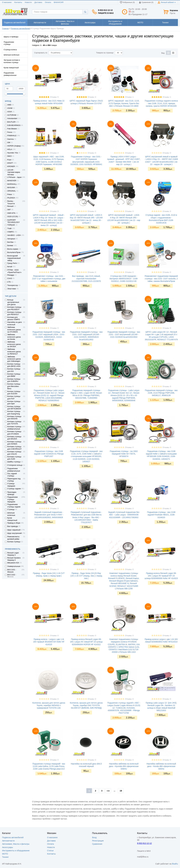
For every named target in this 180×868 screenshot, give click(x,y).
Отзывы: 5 (54, 97)
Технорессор (13, 285)
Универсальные (14, 566)
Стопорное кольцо (15, 465)
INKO (9, 156)
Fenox (10, 132)
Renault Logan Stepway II (13, 554)
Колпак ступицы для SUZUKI (14, 393)
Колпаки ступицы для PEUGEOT (14, 308)
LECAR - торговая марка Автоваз (14, 172)
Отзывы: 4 (92, 97)
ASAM (10, 108)
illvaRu (175, 864)
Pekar (10, 194)
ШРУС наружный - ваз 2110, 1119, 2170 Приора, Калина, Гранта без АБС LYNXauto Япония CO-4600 (124, 103)
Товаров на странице (105, 53)
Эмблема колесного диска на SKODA (14, 344)
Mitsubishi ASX (13, 563)
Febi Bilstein (12, 129)
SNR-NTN (11, 213)
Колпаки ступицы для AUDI (14, 458)
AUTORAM (12, 115)
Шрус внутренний (14, 533)
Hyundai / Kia (13, 153)
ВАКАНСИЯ (59, 2)
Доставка (38, 2)
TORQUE (11, 225)
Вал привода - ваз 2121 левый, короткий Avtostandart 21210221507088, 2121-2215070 (86, 279)
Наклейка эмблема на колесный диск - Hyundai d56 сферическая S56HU (124, 766)
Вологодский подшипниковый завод (14, 258)
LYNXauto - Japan (14, 177)
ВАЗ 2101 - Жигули (12, 571)
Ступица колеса (10, 50)
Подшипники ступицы (9, 43)
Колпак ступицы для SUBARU (14, 380)
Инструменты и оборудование (16, 851)
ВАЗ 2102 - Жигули (12, 576)
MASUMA (11, 188)
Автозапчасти (8, 841)
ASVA (10, 112)
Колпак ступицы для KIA (14, 370)
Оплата (48, 2)
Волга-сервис (13, 249)
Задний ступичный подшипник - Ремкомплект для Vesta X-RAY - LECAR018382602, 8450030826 (49, 515)
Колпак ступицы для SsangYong (14, 413)
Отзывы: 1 (129, 97)
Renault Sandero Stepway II (14, 559)
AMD (9, 105)
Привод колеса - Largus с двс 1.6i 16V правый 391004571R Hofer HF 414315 (49, 642)
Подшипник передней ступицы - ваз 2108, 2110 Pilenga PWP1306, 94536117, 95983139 (161, 393)
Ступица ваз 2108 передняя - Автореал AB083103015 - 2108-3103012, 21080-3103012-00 (124, 279)
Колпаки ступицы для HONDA (14, 443)
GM (9, 143)
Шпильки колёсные (11, 55)
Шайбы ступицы (14, 462)
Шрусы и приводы (11, 37)
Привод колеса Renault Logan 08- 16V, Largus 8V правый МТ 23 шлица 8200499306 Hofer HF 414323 (161, 576)
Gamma (10, 139)
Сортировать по (41, 53)
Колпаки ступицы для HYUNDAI (14, 433)
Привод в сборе (14, 523)
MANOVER (12, 181)
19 (121, 791)
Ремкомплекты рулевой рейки (13, 538)
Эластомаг (12, 289)
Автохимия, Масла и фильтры (16, 844)
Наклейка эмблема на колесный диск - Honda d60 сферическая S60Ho (161, 766)
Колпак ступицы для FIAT (14, 397)
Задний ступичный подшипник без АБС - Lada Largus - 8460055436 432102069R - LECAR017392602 (124, 515)
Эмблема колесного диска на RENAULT (14, 352)
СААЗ (10, 278)
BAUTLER (11, 122)
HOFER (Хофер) (14, 146)
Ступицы (11, 509)
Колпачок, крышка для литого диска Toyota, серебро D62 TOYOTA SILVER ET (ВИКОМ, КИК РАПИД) (86, 705)
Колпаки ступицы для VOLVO (14, 453)
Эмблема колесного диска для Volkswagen (14, 359)
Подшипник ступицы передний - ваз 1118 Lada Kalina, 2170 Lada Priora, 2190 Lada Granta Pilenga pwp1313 (49, 766)
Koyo (9, 160)
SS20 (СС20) (13, 217)
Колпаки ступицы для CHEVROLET (14, 448)
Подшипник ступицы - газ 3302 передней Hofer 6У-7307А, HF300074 (124, 454)
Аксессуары (8, 847)
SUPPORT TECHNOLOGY (13, 221)
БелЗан (10, 242)
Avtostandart (12, 118)
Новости (28, 2)
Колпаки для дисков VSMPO (14, 318)
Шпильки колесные (11, 514)
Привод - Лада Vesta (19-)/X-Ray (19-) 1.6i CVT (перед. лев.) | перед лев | (86, 576)
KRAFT (10, 163)
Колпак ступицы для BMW (14, 375)
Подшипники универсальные (10, 74)
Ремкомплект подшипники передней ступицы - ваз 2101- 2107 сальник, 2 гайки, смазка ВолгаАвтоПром (161, 279)
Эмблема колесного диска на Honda (14, 337)
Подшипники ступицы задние (14, 506)
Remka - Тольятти (11, 202)
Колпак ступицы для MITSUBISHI (14, 408)
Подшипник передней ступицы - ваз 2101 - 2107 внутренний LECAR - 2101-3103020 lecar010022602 (124, 334)
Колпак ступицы (14, 542)
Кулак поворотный (11, 68)
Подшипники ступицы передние (13, 499)
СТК (9, 282)
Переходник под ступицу (14, 480)
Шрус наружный (14, 530)
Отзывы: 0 (92, 153)
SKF (9, 210)
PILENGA (11, 198)
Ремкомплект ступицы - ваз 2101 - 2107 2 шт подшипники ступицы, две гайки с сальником (49, 279)
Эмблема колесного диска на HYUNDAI (14, 330)
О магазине (7, 2)
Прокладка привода (12, 493)
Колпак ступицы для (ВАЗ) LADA (14, 365)
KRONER (11, 166)
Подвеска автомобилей (20, 29)
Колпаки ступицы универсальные (14, 428)
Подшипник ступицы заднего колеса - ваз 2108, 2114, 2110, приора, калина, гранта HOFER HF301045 (161, 103)
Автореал (11, 239)
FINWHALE (12, 136)
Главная (5, 29)
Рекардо (11, 275)
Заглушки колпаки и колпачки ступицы (12, 61)
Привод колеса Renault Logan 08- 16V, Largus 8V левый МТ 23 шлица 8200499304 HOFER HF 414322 (86, 642)
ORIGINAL (12, 191)
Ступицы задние (14, 489)
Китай (10, 267)
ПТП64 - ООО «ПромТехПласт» (14, 271)
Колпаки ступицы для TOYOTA (14, 423)
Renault (10, 206)
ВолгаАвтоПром (14, 252)
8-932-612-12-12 (105, 10)
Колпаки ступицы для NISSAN (14, 418)
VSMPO (11, 232)
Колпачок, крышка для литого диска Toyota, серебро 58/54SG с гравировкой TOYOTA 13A (49, 705)
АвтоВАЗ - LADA (14, 235)
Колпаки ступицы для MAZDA (14, 438)
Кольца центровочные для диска (13, 302)
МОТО (5, 854)
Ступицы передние (11, 485)
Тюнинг (5, 857)
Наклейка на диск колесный (15, 323)
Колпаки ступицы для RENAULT (14, 313)
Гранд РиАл (12, 263)
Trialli (9, 229)
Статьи (50, 851)
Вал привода (13, 526)
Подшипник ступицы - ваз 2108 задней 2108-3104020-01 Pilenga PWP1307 (49, 454)
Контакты (18, 2)
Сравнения (97, 844)
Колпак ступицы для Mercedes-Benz (14, 386)
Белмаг (10, 246)
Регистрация (98, 841)
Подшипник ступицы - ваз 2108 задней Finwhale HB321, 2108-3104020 (161, 515)
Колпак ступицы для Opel (14, 403)
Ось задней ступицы (12, 475)
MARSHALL (12, 184)
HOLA (10, 149)
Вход (94, 837)
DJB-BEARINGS (14, 125)
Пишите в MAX (106, 13)
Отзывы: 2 (54, 153)
